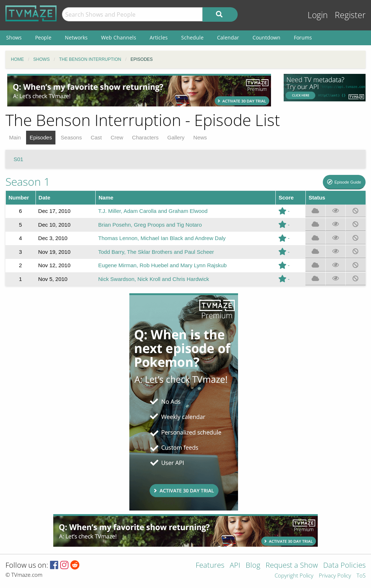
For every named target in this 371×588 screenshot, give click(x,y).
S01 (19, 159)
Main (15, 137)
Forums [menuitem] (303, 37)
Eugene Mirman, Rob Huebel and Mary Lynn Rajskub (162, 265)
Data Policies (344, 566)
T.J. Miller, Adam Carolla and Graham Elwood (153, 211)
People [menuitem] (43, 37)
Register (350, 15)
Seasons (71, 137)
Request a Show (292, 566)
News (200, 137)
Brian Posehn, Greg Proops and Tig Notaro (150, 225)
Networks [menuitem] (76, 37)
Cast (96, 137)
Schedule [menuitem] (192, 37)
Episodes (41, 137)
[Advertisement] (139, 90)
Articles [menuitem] (159, 37)
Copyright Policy (294, 576)
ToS (361, 576)
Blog (253, 566)
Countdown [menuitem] (266, 37)
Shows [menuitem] (14, 37)
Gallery (176, 137)
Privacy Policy (335, 576)
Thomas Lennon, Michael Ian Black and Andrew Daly (162, 238)
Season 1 (28, 182)
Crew (117, 137)
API (235, 566)
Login (318, 15)
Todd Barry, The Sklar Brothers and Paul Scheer (156, 252)
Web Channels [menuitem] (119, 37)
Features (210, 566)
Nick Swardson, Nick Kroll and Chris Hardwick (154, 279)
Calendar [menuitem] (228, 37)
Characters (145, 137)
